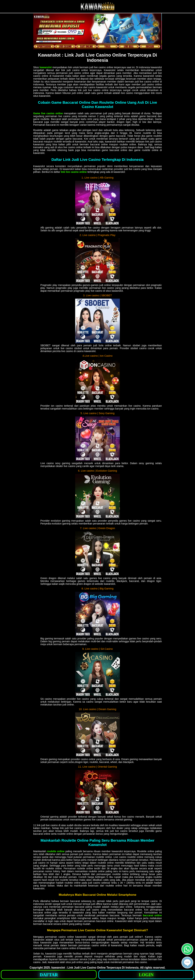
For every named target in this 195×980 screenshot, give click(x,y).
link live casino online (74, 172)
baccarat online (152, 915)
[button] (39, 31)
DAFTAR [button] (49, 975)
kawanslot (46, 67)
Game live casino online (48, 113)
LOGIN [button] (146, 975)
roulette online (56, 851)
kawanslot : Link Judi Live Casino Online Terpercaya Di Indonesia (95, 968)
